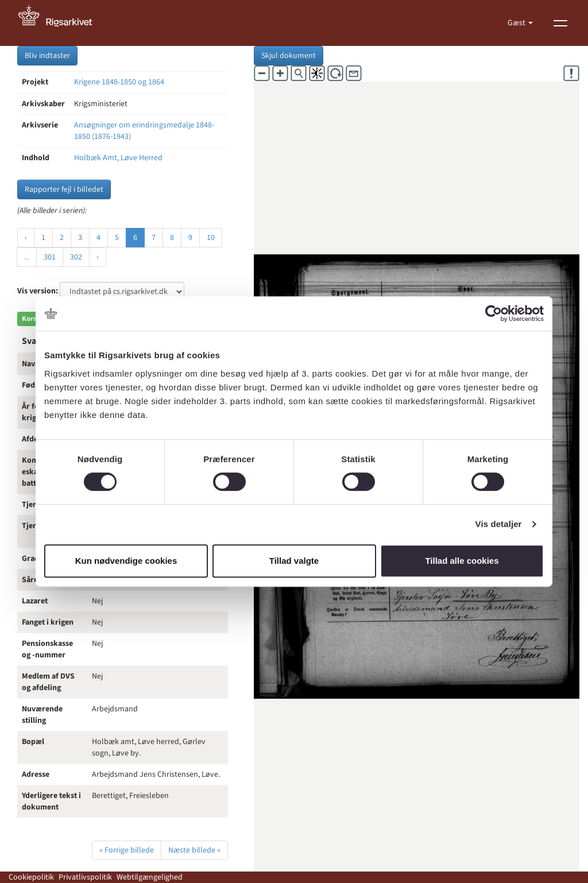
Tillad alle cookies (462, 561)
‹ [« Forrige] (26, 238)
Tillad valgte (294, 561)
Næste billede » (194, 850)
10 (211, 238)
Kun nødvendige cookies (126, 561)
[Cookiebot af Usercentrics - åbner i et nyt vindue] (494, 313)
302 (76, 257)
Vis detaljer (499, 524)
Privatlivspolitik (85, 877)
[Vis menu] (560, 23)
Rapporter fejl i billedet (64, 189)
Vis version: (38, 291)
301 (50, 257)
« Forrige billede (127, 850)
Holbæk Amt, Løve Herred (118, 158)
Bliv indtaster (47, 56)
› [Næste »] (98, 257)
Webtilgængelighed (150, 877)
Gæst (517, 23)
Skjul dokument (289, 56)
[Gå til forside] (61, 23)
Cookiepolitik (31, 877)
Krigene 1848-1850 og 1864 (119, 82)
